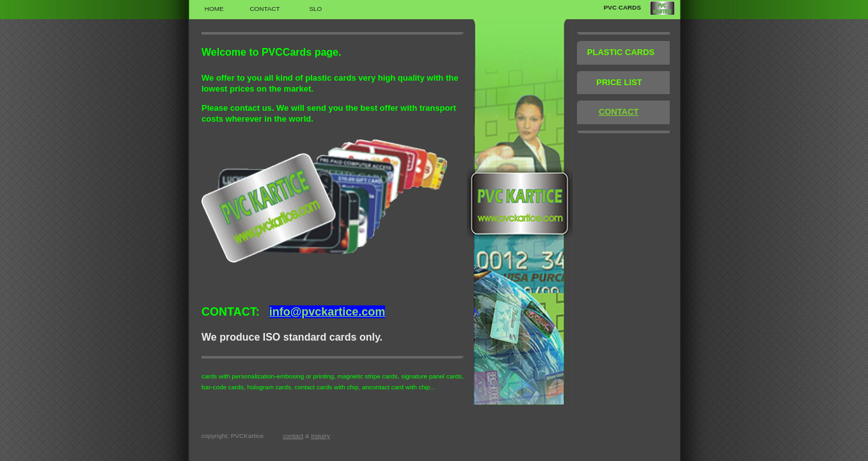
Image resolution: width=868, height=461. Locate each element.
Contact (264, 9)
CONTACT (619, 112)
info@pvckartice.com (327, 312)
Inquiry (320, 436)
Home (214, 9)
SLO (315, 9)
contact (293, 436)
